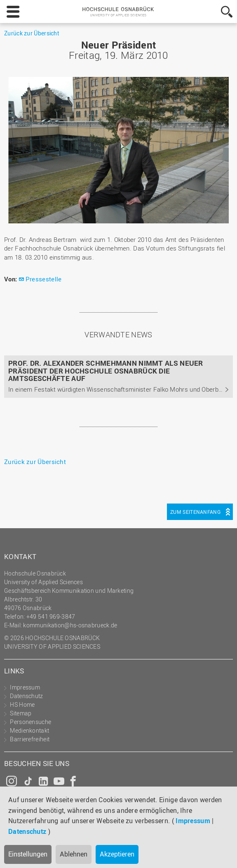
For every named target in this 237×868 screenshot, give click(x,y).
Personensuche (31, 722)
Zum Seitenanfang (195, 512)
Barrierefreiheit (30, 739)
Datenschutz (27, 831)
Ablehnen (74, 854)
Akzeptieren (117, 854)
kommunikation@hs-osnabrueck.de (70, 625)
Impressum (193, 821)
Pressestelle (44, 279)
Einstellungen (28, 854)
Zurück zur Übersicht (32, 33)
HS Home (22, 704)
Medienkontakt (29, 730)
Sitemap (21, 713)
